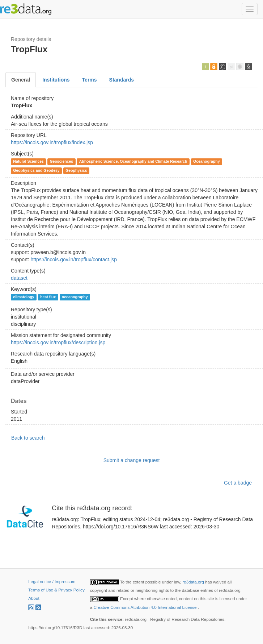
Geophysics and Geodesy (36, 170)
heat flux (48, 297)
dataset (19, 278)
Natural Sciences (28, 161)
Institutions (56, 80)
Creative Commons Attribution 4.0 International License (146, 607)
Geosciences (61, 161)
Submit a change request (132, 460)
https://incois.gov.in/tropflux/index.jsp (52, 142)
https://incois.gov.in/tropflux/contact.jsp (74, 259)
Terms (90, 80)
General (21, 80)
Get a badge (238, 483)
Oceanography (207, 161)
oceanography (75, 297)
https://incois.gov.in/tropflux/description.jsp (58, 342)
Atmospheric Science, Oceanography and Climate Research (133, 161)
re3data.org (194, 582)
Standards (122, 80)
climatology (24, 297)
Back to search (28, 438)
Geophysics (76, 170)
